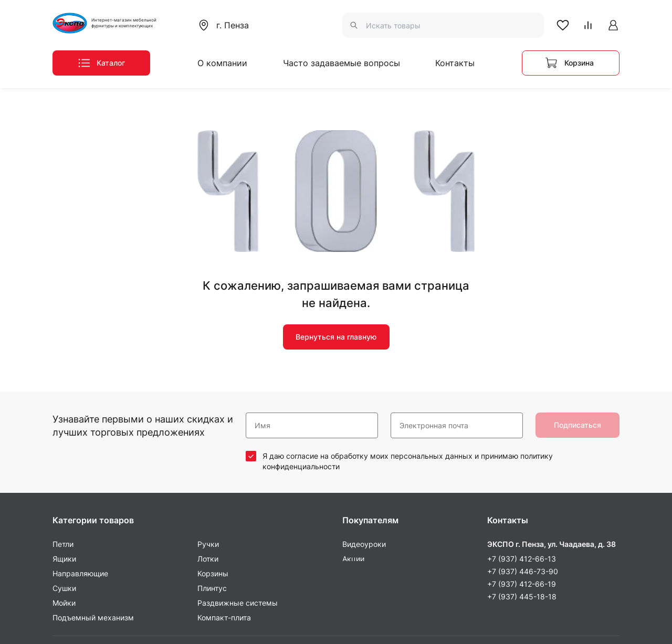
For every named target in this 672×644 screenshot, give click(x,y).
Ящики (64, 436)
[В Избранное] (563, 25)
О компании (222, 63)
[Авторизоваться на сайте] (613, 25)
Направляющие (80, 451)
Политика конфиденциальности (336, 617)
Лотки (208, 436)
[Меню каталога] (101, 63)
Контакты (455, 63)
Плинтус (212, 466)
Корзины (213, 451)
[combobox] (227, 25)
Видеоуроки (364, 422)
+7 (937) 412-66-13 (522, 436)
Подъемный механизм (93, 495)
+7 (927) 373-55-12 (522, 518)
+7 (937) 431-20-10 (522, 531)
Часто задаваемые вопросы (342, 63)
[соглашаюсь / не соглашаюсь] (251, 334)
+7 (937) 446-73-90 (523, 449)
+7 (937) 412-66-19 (522, 462)
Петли (63, 422)
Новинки (358, 451)
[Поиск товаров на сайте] (443, 25)
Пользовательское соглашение (564, 617)
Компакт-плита (224, 495)
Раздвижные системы (238, 481)
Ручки (208, 422)
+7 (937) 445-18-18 (522, 474)
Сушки (64, 466)
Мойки (64, 481)
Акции (353, 436)
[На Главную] (113, 23)
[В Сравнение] (588, 25)
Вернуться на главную (336, 215)
